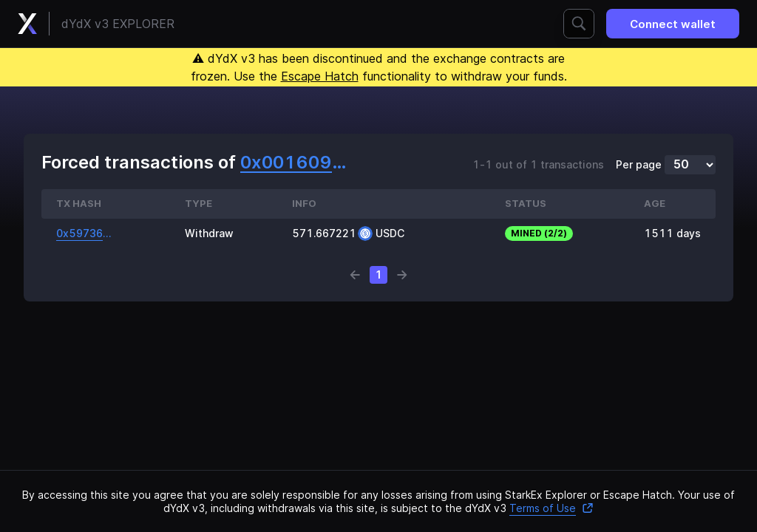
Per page (639, 165)
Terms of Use (551, 508)
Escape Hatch (320, 76)
